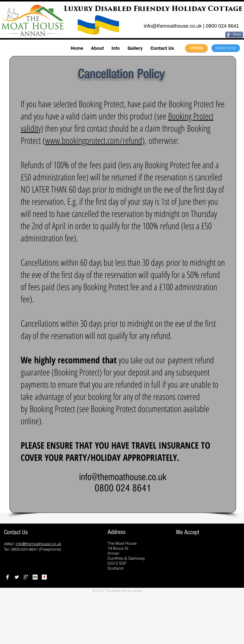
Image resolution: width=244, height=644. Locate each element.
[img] (166, 564)
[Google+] (26, 577)
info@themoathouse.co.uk (173, 26)
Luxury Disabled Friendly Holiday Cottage (153, 9)
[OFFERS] (196, 48)
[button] (97, 48)
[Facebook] (7, 577)
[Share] (234, 35)
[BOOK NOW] (226, 48)
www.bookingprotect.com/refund (94, 140)
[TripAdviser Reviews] (35, 577)
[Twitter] (17, 577)
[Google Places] (44, 577)
